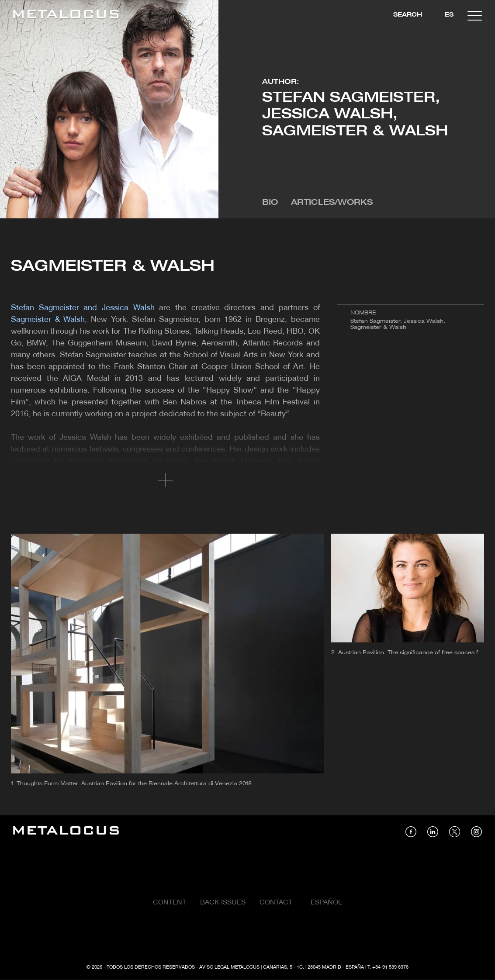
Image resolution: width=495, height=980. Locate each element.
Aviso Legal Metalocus (229, 967)
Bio (270, 203)
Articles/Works (332, 203)
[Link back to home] (66, 16)
